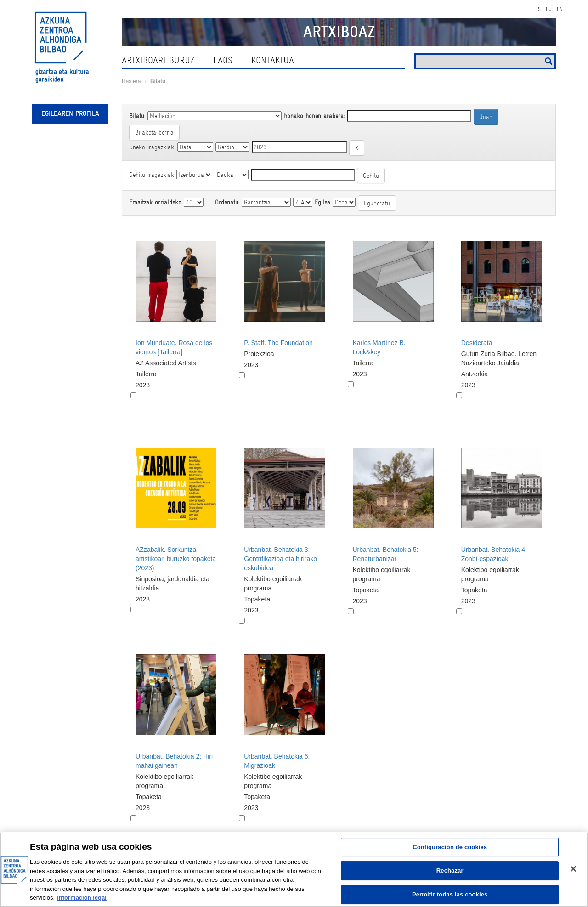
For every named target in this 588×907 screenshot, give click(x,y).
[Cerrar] (573, 869)
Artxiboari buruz (158, 60)
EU (549, 9)
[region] (294, 870)
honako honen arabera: (314, 116)
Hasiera (131, 81)
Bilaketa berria (154, 132)
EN (560, 9)
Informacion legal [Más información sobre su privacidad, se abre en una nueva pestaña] (82, 898)
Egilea (322, 202)
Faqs (223, 60)
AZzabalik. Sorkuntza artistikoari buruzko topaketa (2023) (176, 559)
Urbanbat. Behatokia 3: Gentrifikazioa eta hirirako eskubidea (280, 559)
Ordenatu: (227, 202)
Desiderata (477, 343)
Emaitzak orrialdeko (155, 202)
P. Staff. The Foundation (278, 343)
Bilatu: (137, 116)
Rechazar (450, 870)
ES (538, 9)
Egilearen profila (70, 113)
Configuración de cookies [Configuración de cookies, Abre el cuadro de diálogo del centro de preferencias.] (450, 847)
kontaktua (273, 60)
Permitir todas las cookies (450, 894)
